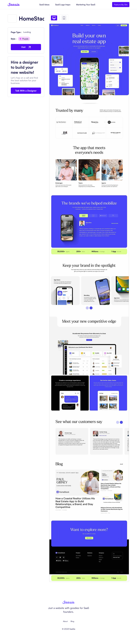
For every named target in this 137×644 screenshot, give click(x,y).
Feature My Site (121, 5)
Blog (72, 621)
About (65, 621)
